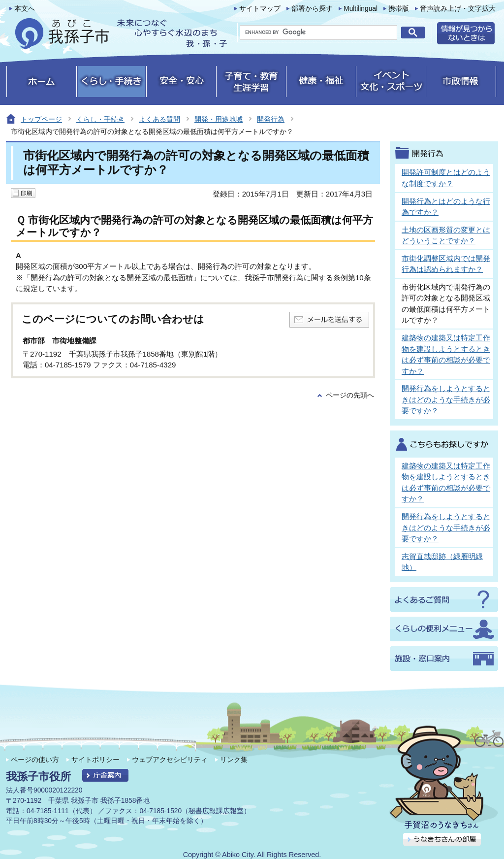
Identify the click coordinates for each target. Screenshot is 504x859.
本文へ (25, 9)
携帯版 (399, 9)
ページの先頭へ (350, 395)
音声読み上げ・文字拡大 (458, 9)
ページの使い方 (35, 760)
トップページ (41, 119)
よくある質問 (159, 119)
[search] (318, 33)
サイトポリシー (95, 760)
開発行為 (271, 119)
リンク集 (234, 760)
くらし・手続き (100, 119)
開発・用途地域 (219, 119)
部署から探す (312, 9)
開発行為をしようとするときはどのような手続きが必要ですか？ (446, 399)
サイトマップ (260, 9)
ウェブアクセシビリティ (170, 760)
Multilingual (361, 9)
